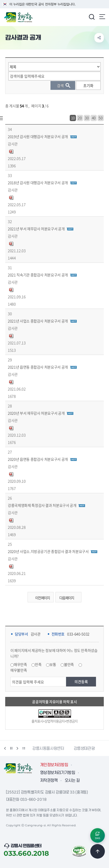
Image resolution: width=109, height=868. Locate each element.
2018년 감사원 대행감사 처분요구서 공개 (38, 183)
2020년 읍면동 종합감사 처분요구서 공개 (38, 459)
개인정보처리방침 (54, 765)
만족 (38, 664)
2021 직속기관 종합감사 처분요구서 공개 (38, 275)
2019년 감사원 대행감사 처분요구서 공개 (38, 136)
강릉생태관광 (84, 748)
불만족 (69, 664)
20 (80, 118)
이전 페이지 (39, 598)
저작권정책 (49, 780)
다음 (17, 748)
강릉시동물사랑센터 (48, 748)
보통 (53, 664)
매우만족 (20, 664)
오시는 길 (72, 780)
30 (87, 118)
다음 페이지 (70, 598)
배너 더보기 (24, 748)
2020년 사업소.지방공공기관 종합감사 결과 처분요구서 (48, 551)
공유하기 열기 (99, 38)
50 (101, 118)
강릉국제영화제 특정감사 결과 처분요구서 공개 (42, 505)
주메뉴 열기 (102, 17)
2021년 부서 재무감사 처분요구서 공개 (36, 229)
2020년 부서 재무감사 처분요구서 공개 (36, 413)
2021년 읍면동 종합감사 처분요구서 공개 (38, 367)
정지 (11, 748)
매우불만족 (19, 670)
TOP (98, 851)
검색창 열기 (92, 17)
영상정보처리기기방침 (57, 773)
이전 (5, 748)
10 (73, 118)
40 (94, 118)
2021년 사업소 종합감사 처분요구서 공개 (38, 321)
